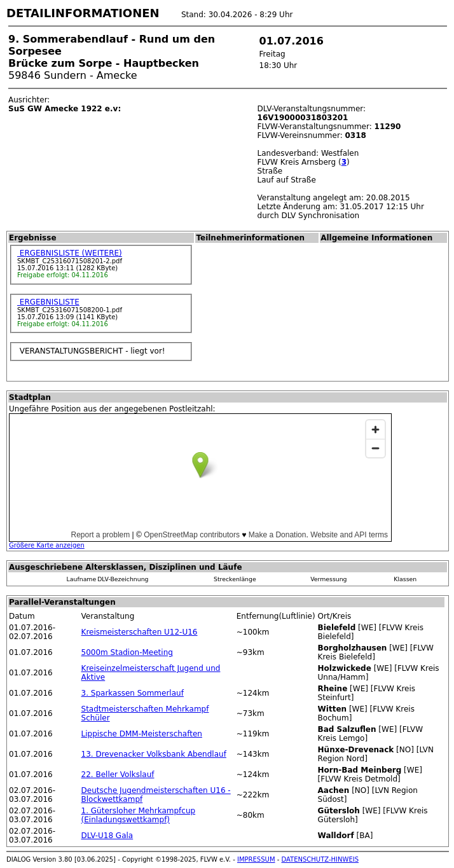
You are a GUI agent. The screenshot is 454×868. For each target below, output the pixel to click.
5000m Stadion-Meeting (127, 652)
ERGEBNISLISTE (48, 302)
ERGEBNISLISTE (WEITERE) (70, 253)
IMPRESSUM (256, 859)
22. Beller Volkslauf (118, 775)
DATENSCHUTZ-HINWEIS (320, 859)
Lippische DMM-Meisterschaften (142, 734)
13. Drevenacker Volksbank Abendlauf (154, 754)
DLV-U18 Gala (107, 836)
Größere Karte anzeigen (47, 545)
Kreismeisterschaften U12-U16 (140, 632)
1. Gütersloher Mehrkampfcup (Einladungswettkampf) (139, 815)
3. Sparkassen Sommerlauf (133, 693)
